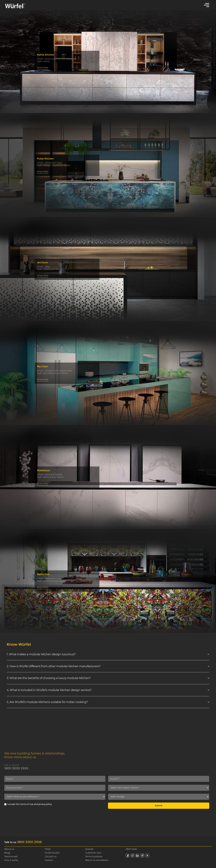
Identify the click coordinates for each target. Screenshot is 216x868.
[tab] (108, 654)
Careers (49, 860)
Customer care (93, 853)
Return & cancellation (97, 860)
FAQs (48, 849)
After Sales (131, 849)
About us (9, 849)
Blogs (7, 853)
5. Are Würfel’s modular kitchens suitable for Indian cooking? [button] (47, 702)
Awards (89, 849)
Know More (43, 68)
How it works (11, 860)
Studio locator (52, 853)
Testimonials (11, 856)
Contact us (51, 856)
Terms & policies (94, 856)
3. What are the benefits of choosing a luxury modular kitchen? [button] (49, 678)
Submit (159, 805)
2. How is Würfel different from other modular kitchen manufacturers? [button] (54, 666)
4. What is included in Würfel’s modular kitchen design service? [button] (49, 690)
